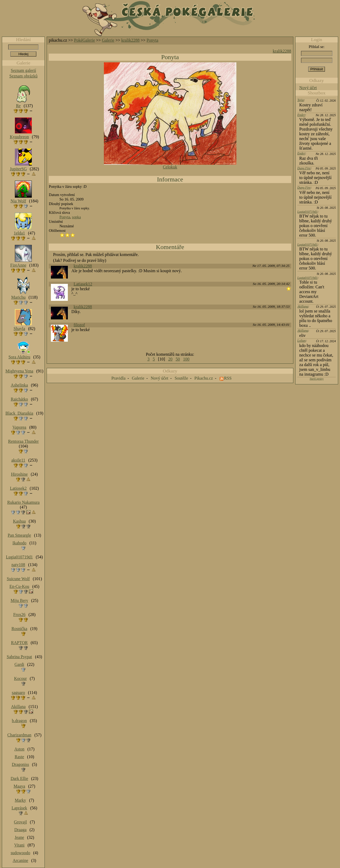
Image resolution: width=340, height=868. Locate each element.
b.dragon (19, 721)
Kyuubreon (19, 137)
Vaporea (19, 427)
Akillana (303, 306)
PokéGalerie (84, 40)
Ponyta (152, 40)
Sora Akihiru (19, 357)
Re (18, 106)
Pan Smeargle (19, 535)
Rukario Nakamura (23, 502)
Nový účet (308, 88)
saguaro (18, 693)
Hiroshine (19, 474)
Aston (19, 749)
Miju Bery (19, 600)
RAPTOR (19, 643)
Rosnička (19, 629)
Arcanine (21, 860)
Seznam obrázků (23, 76)
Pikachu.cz (204, 378)
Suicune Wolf (18, 579)
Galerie (108, 40)
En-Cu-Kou (19, 586)
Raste (19, 757)
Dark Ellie (19, 778)
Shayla (19, 329)
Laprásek (19, 808)
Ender (301, 115)
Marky (21, 800)
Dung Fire (304, 168)
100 (186, 359)
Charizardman (19, 735)
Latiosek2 (18, 488)
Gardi (19, 664)
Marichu (18, 297)
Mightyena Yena (19, 371)
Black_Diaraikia (19, 413)
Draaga (20, 830)
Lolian (301, 341)
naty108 (18, 565)
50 (178, 359)
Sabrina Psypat (19, 657)
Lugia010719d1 (307, 212)
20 (170, 359)
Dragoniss (21, 764)
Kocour (20, 678)
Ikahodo (19, 543)
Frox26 (19, 615)
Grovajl (21, 822)
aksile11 (18, 460)
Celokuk (170, 167)
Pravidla (118, 378)
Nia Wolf (18, 201)
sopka (77, 217)
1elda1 (19, 233)
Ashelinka (19, 385)
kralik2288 (131, 40)
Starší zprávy (317, 379)
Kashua (19, 521)
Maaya (19, 786)
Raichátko (19, 399)
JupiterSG (18, 169)
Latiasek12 (83, 284)
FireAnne (18, 265)
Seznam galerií (24, 70)
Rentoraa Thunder (24, 441)
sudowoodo (20, 853)
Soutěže (181, 378)
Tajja (301, 100)
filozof (79, 325)
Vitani (19, 845)
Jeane (19, 837)
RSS (228, 378)
